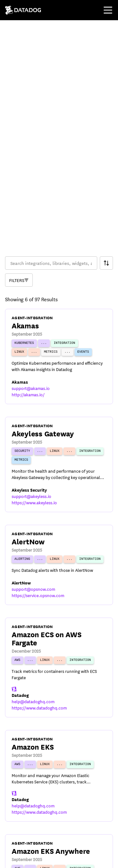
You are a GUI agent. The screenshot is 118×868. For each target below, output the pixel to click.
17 (90, 787)
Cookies (59, 833)
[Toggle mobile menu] (108, 10)
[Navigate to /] (23, 10)
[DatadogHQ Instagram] (57, 859)
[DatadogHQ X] (26, 859)
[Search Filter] (106, 108)
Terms (11, 833)
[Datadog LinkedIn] (42, 859)
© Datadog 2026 (22, 817)
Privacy (34, 833)
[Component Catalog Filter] (19, 125)
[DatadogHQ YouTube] (11, 859)
